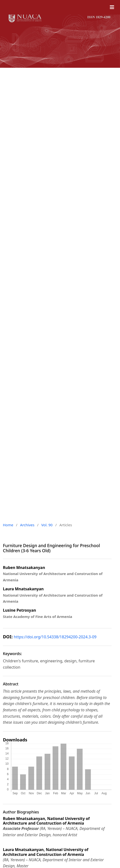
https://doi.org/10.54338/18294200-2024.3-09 (55, 637)
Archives (27, 525)
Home (8, 525)
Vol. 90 (47, 525)
